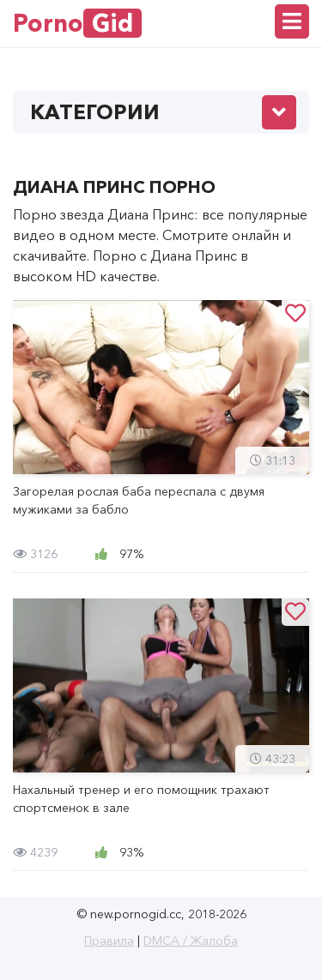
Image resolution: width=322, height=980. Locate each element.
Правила (109, 941)
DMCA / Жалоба (191, 941)
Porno (77, 23)
